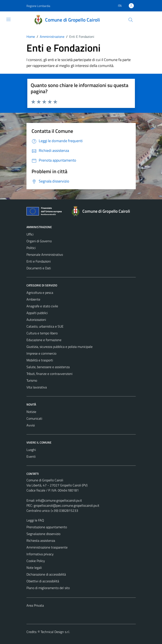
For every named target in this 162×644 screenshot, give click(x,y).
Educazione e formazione (44, 340)
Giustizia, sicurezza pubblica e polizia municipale (60, 347)
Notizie (31, 412)
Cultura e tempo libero (42, 333)
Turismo (32, 380)
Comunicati (34, 418)
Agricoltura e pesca (40, 293)
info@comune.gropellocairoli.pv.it (59, 500)
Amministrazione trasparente (47, 547)
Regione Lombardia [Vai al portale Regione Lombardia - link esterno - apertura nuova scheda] (38, 6)
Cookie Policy (36, 561)
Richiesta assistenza (41, 541)
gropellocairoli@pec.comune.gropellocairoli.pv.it (66, 505)
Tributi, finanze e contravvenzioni (49, 374)
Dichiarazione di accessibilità (46, 574)
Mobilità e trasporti (40, 360)
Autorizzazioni (36, 320)
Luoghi (31, 450)
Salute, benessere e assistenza (48, 367)
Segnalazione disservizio (43, 534)
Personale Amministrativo (45, 255)
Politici (31, 248)
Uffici (30, 234)
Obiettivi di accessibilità (43, 581)
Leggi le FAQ (35, 520)
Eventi (31, 456)
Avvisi (31, 425)
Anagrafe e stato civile (42, 306)
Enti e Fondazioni (39, 261)
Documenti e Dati (39, 268)
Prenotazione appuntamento (47, 527)
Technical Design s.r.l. (55, 632)
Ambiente (33, 299)
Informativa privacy (40, 554)
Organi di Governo (39, 241)
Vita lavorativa (37, 387)
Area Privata (35, 605)
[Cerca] (130, 20)
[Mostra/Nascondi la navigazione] (8, 19)
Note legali (34, 568)
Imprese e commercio (41, 353)
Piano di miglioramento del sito (48, 588)
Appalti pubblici (37, 313)
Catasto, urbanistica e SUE (45, 326)
